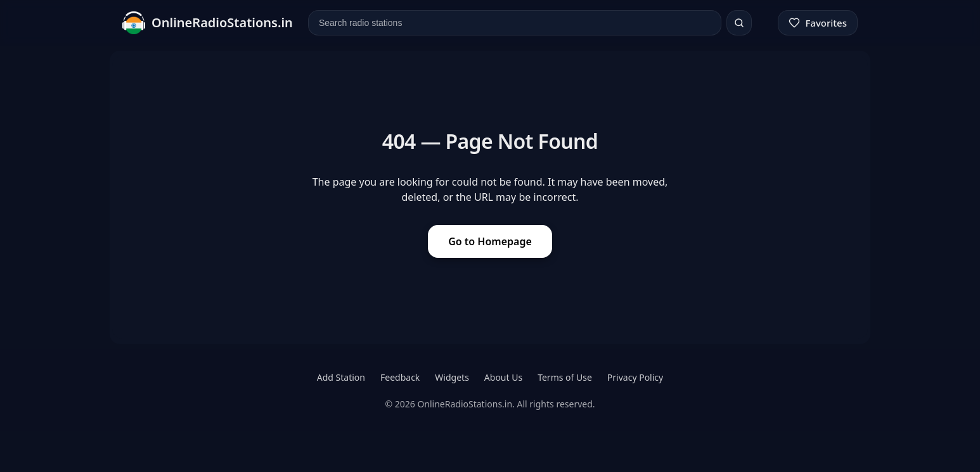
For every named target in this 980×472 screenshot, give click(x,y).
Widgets (452, 377)
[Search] (739, 23)
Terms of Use (565, 377)
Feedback (400, 377)
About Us (503, 377)
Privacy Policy (635, 377)
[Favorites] (818, 23)
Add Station (341, 377)
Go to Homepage (490, 241)
